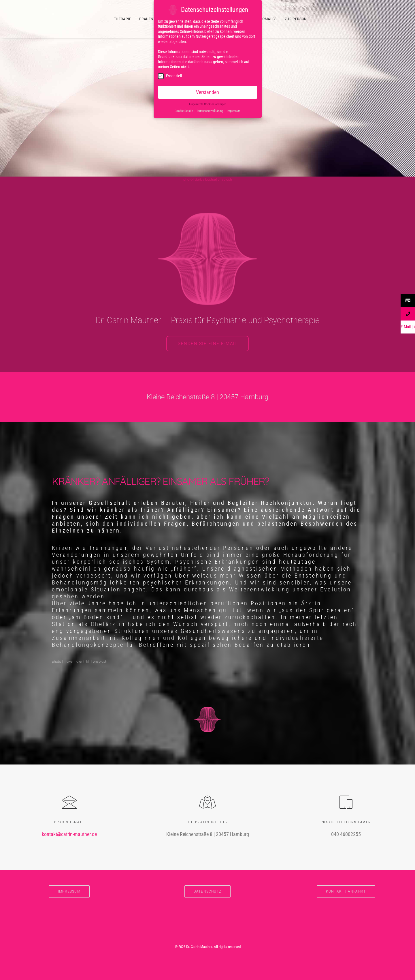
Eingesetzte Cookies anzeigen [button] (208, 103)
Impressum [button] (234, 110)
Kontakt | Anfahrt (346, 891)
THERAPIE (123, 19)
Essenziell (170, 75)
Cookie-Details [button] (184, 110)
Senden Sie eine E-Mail (207, 344)
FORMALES (267, 19)
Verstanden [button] (207, 91)
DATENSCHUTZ (207, 891)
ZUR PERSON (296, 19)
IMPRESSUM (69, 891)
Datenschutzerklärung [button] (210, 110)
